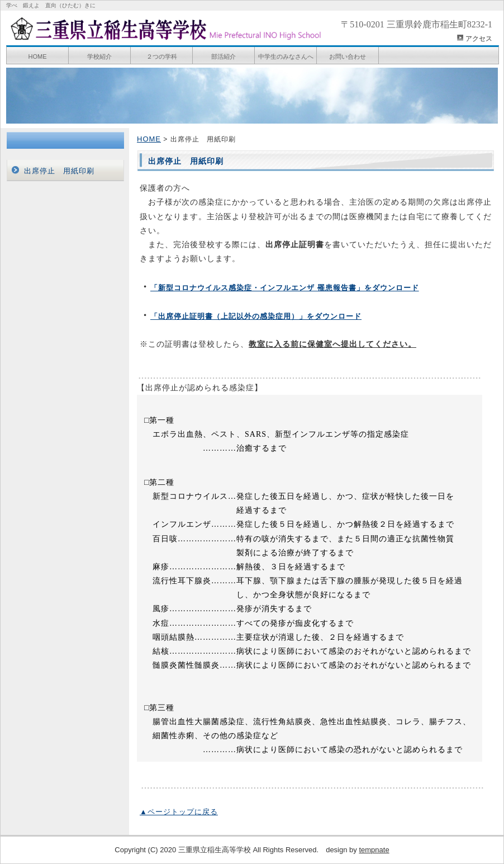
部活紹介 (224, 56)
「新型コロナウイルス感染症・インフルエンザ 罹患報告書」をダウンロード (285, 288)
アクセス (479, 39)
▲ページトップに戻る (179, 812)
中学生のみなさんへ (286, 56)
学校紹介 (99, 56)
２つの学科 (162, 56)
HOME (38, 56)
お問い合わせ (348, 56)
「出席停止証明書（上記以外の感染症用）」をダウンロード (256, 316)
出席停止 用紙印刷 (59, 171)
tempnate (374, 850)
